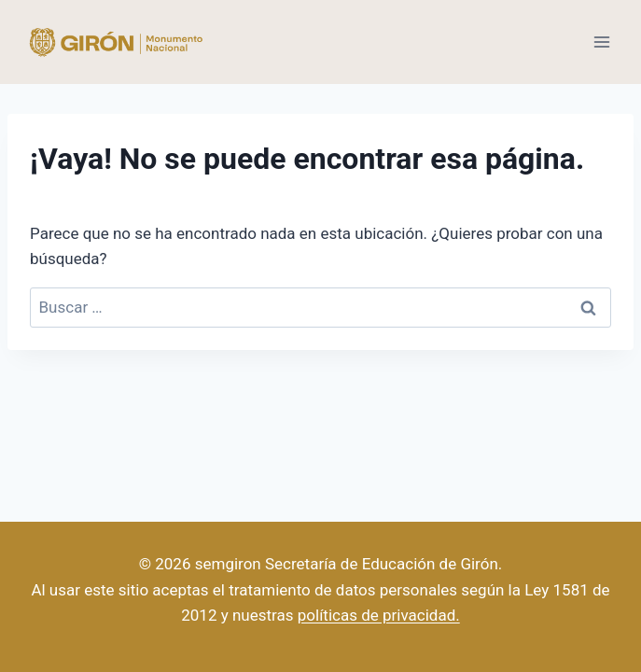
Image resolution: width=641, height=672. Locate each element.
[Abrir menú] (601, 42)
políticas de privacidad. (379, 615)
